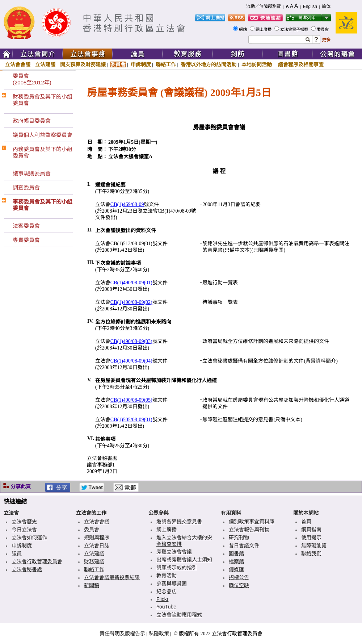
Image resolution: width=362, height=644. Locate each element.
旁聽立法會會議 (174, 552)
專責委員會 (26, 240)
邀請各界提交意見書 (179, 522)
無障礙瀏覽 (314, 545)
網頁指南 (311, 530)
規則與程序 (97, 538)
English (310, 7)
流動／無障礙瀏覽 (264, 7)
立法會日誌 (97, 545)
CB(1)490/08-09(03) (131, 341)
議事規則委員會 (32, 173)
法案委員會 (26, 226)
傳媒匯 (236, 569)
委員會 (323, 29)
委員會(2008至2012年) (32, 79)
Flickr (162, 599)
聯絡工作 (166, 64)
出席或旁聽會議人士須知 (184, 560)
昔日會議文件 (244, 545)
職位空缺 (239, 585)
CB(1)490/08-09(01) (131, 283)
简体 (326, 7)
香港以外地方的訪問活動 (209, 64)
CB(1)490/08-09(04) (131, 361)
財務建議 (94, 561)
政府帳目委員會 (32, 121)
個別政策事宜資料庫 (252, 522)
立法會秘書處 (27, 569)
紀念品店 (167, 591)
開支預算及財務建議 (83, 64)
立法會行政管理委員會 (37, 561)
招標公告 (239, 577)
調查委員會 (26, 187)
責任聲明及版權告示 (122, 633)
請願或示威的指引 (177, 568)
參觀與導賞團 (172, 584)
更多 (326, 40)
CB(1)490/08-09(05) (131, 400)
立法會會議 (18, 64)
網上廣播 (264, 29)
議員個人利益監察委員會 (43, 135)
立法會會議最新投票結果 (112, 577)
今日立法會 (24, 530)
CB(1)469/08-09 (127, 204)
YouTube (166, 607)
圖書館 (236, 553)
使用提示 (311, 538)
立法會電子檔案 (295, 29)
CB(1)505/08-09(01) (131, 420)
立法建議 (45, 64)
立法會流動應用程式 (179, 615)
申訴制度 (141, 64)
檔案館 (236, 561)
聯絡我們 (311, 553)
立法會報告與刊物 (249, 530)
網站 (243, 29)
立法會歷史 (24, 522)
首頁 (306, 522)
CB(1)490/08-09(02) (131, 302)
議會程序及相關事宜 (301, 64)
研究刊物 (239, 538)
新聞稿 (92, 585)
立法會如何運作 (29, 538)
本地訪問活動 (257, 64)
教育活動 (167, 576)
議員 (17, 553)
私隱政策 (159, 633)
